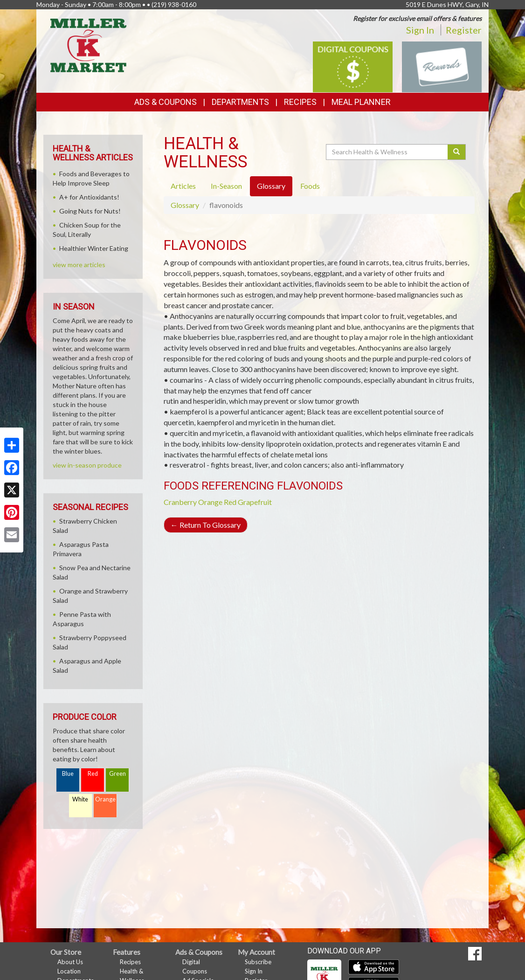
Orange (210, 502)
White (80, 799)
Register (464, 30)
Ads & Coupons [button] (166, 102)
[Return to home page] (88, 45)
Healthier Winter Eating (94, 248)
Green (117, 774)
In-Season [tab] (226, 186)
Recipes (300, 102)
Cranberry (180, 502)
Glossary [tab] (271, 186)
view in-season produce (87, 465)
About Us (70, 962)
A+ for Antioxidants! (89, 197)
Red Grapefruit (248, 502)
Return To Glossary (206, 525)
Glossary (185, 205)
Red (93, 774)
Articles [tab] (183, 186)
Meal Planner (361, 102)
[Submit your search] (457, 152)
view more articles (79, 265)
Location (69, 971)
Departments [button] (240, 102)
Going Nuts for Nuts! (90, 211)
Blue (68, 774)
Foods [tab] (310, 186)
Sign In (420, 30)
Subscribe (258, 962)
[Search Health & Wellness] (387, 152)
